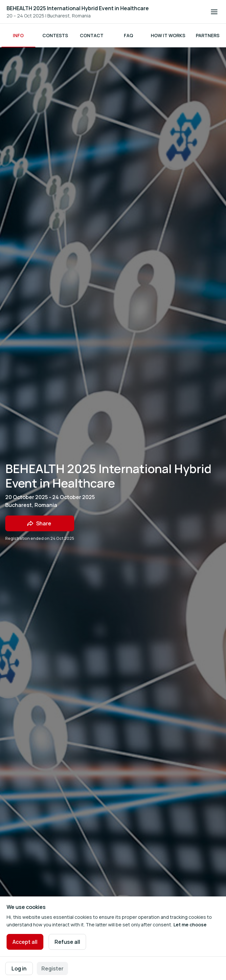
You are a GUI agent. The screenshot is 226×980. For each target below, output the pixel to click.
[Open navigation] (214, 12)
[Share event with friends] (40, 523)
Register (52, 968)
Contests (55, 35)
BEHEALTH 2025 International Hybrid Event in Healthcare (78, 8)
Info (18, 35)
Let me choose (190, 925)
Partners (208, 35)
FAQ (128, 35)
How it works (168, 35)
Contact (92, 35)
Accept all (25, 942)
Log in (19, 968)
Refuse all (67, 942)
